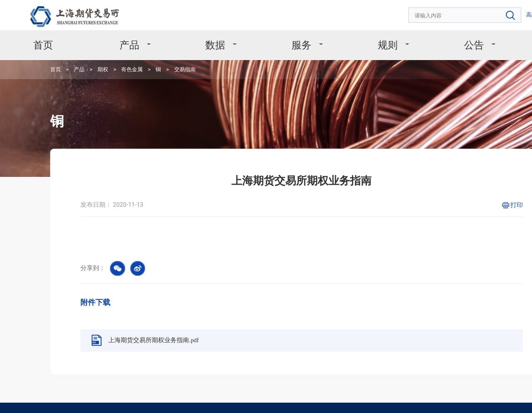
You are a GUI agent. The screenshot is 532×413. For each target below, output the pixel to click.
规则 (336, 36)
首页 (59, 36)
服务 (267, 36)
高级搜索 (479, 12)
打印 (438, 164)
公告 (405, 36)
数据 (198, 36)
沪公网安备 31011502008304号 (414, 400)
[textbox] (423, 13)
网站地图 (147, 396)
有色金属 (104, 56)
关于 (474, 36)
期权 (82, 56)
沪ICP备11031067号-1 (351, 400)
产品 (129, 36)
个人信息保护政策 (110, 396)
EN (498, 12)
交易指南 (146, 56)
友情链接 (176, 396)
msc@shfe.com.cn (273, 353)
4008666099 (91, 354)
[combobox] (423, 13)
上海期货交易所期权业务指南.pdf (147, 273)
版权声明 (73, 396)
